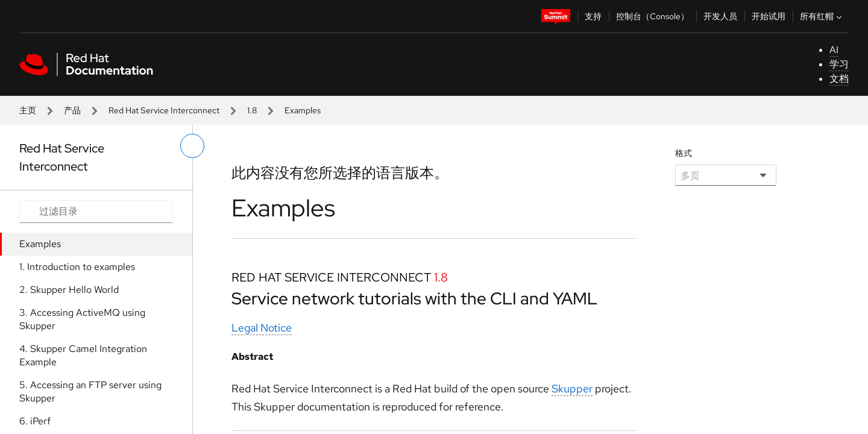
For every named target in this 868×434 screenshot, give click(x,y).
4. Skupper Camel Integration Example (83, 355)
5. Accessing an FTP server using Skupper (90, 392)
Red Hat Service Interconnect (164, 110)
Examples (40, 244)
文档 (839, 79)
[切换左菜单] (192, 146)
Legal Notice (262, 328)
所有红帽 (822, 16)
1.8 (252, 110)
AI (834, 50)
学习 (839, 64)
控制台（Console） (653, 16)
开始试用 (769, 16)
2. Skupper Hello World (69, 290)
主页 (28, 110)
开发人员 (720, 16)
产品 (72, 110)
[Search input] (96, 212)
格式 (684, 153)
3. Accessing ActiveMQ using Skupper (82, 319)
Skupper (572, 388)
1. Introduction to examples (77, 267)
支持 (593, 16)
